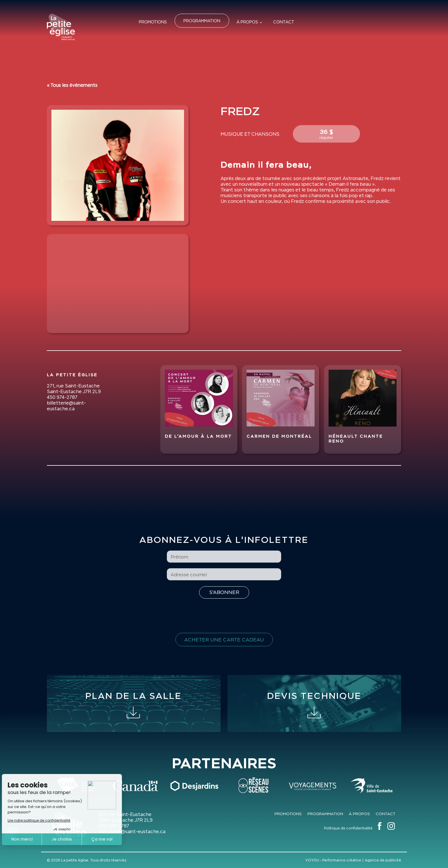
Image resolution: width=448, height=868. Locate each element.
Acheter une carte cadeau (224, 640)
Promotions (153, 22)
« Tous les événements (72, 85)
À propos (247, 22)
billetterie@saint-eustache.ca (66, 406)
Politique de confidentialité (348, 828)
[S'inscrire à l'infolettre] (224, 592)
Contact (284, 22)
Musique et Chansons (250, 134)
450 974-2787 (62, 397)
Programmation (202, 21)
